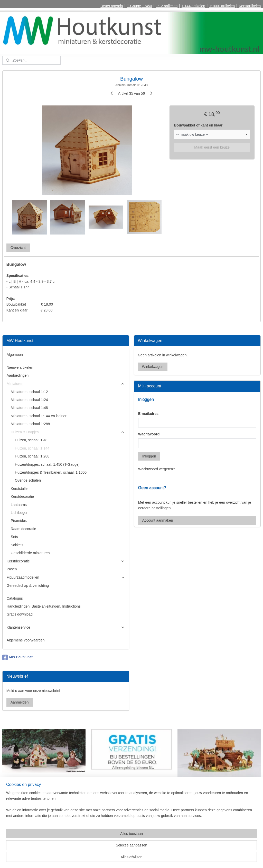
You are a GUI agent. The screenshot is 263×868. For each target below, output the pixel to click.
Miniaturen (66, 384)
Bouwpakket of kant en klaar (198, 125)
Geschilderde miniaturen (30, 553)
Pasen (12, 569)
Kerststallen (20, 489)
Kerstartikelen (250, 6)
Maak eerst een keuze (212, 147)
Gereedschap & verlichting (28, 586)
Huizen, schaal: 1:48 (31, 440)
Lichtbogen (20, 513)
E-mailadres (148, 414)
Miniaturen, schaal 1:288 (30, 424)
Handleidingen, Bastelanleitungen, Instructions (44, 606)
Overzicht (18, 248)
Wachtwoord (149, 434)
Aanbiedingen (18, 375)
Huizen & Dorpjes (68, 432)
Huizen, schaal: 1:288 (32, 456)
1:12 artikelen (167, 6)
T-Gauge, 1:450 (139, 6)
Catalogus (15, 598)
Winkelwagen (153, 367)
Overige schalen (28, 480)
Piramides (19, 521)
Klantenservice (66, 627)
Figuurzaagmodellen (66, 577)
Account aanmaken (158, 520)
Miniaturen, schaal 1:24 (29, 400)
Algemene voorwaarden (26, 640)
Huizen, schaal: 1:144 (32, 448)
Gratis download (20, 614)
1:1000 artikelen (222, 6)
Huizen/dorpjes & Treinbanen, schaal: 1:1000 (51, 472)
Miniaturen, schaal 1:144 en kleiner (39, 416)
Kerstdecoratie (22, 496)
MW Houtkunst (17, 657)
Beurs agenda (112, 6)
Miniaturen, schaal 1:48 (29, 408)
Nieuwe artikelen (20, 367)
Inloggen (149, 456)
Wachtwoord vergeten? (157, 469)
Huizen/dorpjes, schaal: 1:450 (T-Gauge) (47, 464)
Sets (14, 537)
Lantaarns (19, 505)
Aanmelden (20, 702)
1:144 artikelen (193, 6)
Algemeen (15, 355)
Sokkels (17, 545)
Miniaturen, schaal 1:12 (29, 392)
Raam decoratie (24, 529)
